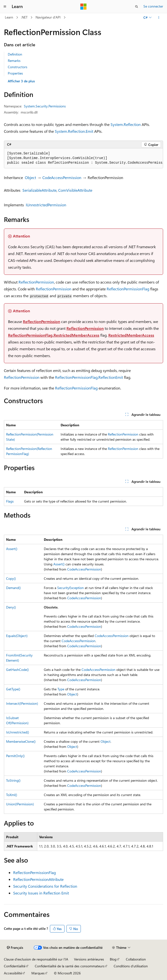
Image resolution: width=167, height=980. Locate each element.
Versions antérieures (89, 959)
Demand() (13, 588)
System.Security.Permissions (45, 106)
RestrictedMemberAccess (131, 335)
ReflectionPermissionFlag (128, 289)
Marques (38, 973)
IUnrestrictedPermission (46, 205)
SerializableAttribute (39, 190)
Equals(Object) (17, 636)
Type (61, 689)
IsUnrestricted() (18, 732)
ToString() (13, 780)
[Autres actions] (159, 18)
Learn (9, 17)
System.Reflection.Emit (74, 131)
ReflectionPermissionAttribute (38, 879)
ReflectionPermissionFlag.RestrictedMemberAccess (54, 335)
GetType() (13, 689)
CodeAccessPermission (62, 177)
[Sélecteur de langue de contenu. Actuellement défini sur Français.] (15, 948)
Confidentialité (15, 966)
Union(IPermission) (20, 804)
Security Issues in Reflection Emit (41, 893)
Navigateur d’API (48, 17)
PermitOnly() (15, 756)
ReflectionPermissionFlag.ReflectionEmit (89, 377)
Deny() (11, 607)
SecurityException (70, 588)
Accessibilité (13, 973)
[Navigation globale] (5, 7)
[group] (83, 158)
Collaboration (136, 959)
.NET (24, 17)
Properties (15, 73)
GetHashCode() (17, 670)
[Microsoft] (83, 7)
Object (30, 177)
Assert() (12, 549)
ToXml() (12, 795)
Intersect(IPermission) (22, 703)
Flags (10, 501)
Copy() (11, 578)
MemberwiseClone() (21, 741)
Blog (113, 959)
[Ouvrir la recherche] (137, 7)
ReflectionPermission (36, 282)
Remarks (14, 61)
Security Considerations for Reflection (45, 886)
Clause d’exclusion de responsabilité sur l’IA (36, 959)
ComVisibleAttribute (75, 190)
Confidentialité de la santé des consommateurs (70, 966)
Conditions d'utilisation (131, 966)
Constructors (18, 67)
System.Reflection (126, 124)
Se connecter (153, 6)
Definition (15, 54)
